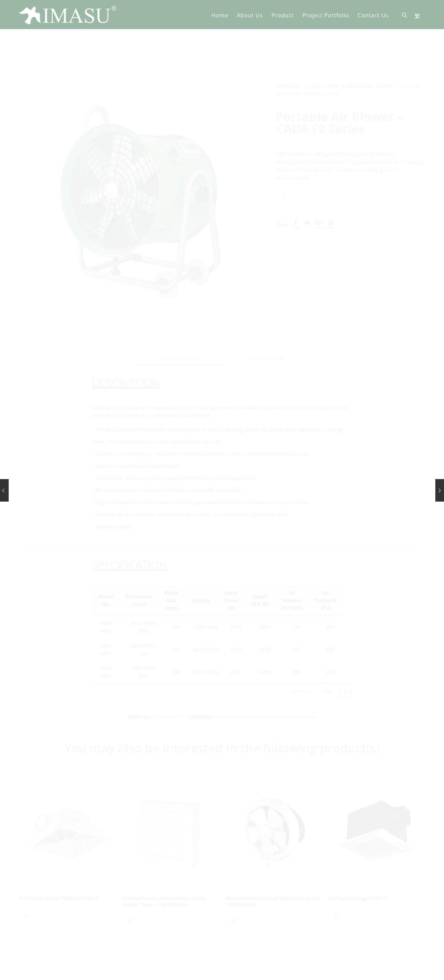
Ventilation (289, 47)
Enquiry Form (268, 319)
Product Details (180, 319)
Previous (301, 652)
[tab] (180, 319)
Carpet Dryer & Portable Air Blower (351, 47)
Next (328, 652)
